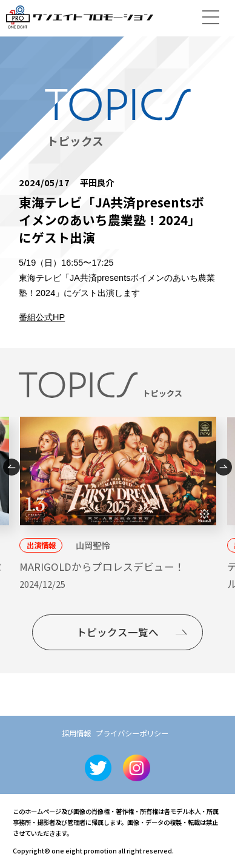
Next (223, 467)
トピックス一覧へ (117, 632)
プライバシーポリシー (132, 733)
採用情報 (76, 733)
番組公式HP (42, 317)
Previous (12, 467)
